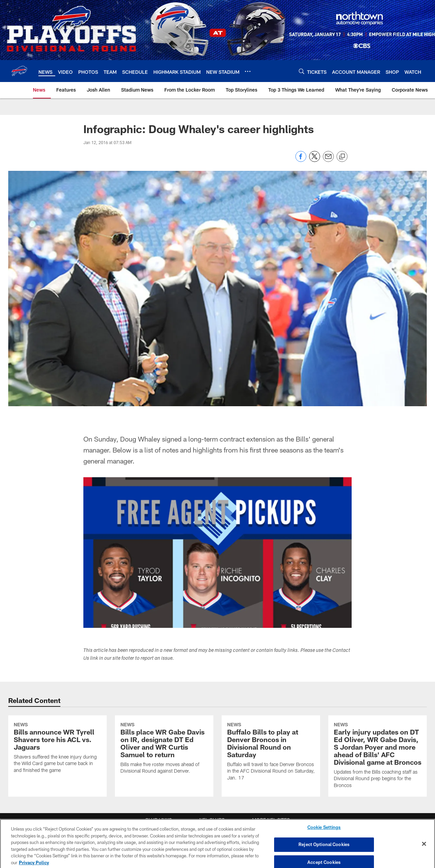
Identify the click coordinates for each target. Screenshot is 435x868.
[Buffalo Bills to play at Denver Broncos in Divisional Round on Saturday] (271, 752)
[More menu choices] (248, 71)
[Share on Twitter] (315, 160)
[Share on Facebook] (301, 160)
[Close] (424, 848)
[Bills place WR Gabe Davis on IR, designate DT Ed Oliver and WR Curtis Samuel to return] (164, 749)
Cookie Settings (324, 831)
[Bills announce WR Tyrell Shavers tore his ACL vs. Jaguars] (57, 748)
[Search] (302, 71)
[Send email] (328, 160)
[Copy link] (342, 157)
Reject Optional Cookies (324, 849)
